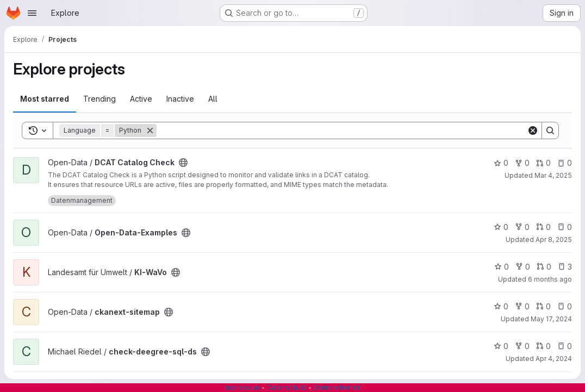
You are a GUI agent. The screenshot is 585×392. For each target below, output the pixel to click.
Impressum (242, 387)
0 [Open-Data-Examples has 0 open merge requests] (543, 227)
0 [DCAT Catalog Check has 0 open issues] (565, 163)
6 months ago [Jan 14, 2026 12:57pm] (550, 279)
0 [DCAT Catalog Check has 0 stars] (501, 163)
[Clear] (533, 130)
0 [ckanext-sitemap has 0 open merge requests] (543, 306)
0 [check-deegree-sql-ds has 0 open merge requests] (543, 346)
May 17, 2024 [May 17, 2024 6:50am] (551, 319)
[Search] (342, 130)
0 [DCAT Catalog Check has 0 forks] (522, 163)
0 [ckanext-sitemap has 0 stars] (501, 306)
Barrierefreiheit (337, 387)
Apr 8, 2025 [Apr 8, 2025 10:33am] (554, 239)
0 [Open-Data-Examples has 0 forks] (522, 227)
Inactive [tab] (180, 99)
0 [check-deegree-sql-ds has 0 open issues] (565, 346)
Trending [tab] (99, 99)
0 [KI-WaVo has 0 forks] (523, 267)
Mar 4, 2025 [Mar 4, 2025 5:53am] (553, 175)
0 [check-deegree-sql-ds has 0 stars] (501, 346)
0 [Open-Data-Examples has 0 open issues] (565, 227)
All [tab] (213, 99)
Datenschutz (287, 387)
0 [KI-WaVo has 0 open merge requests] (544, 267)
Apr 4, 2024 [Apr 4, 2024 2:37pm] (554, 359)
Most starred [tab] (45, 99)
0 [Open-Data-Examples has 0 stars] (501, 227)
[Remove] (150, 130)
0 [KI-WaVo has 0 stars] (502, 267)
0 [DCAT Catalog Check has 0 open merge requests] (543, 163)
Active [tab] (141, 99)
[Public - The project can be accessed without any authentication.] (183, 163)
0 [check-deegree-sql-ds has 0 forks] (522, 346)
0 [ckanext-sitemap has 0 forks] (522, 306)
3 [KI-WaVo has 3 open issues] (565, 267)
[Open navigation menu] (32, 13)
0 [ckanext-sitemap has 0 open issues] (565, 306)
